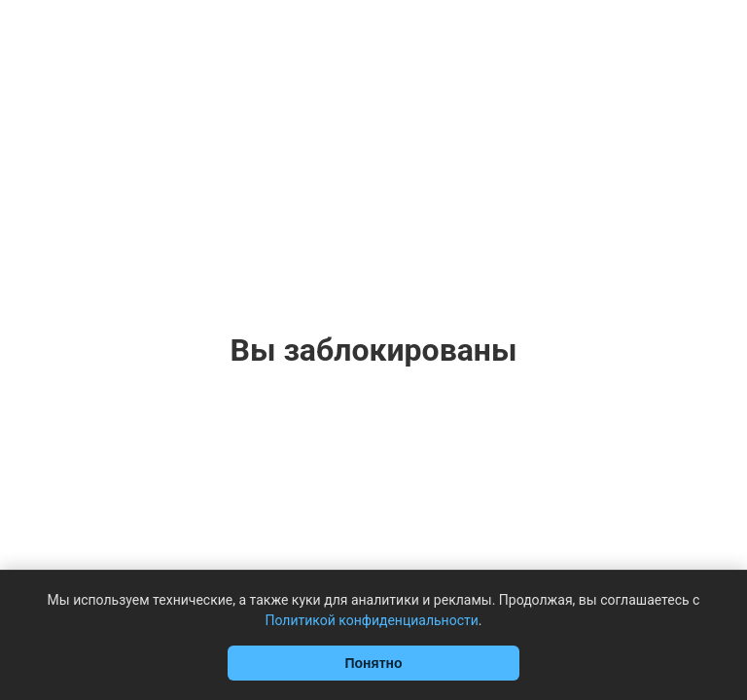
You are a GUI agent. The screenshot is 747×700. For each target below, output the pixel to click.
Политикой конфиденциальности (371, 620)
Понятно (373, 663)
